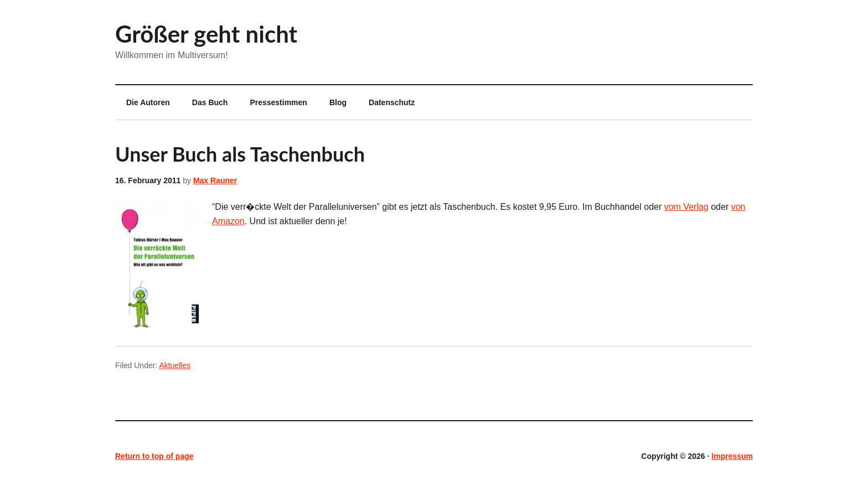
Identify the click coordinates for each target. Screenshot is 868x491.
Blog (338, 102)
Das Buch (210, 102)
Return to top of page (154, 456)
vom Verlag (686, 207)
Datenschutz (392, 102)
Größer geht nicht (206, 34)
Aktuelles (175, 365)
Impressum (732, 456)
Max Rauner (215, 180)
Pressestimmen (278, 102)
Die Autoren (143, 102)
